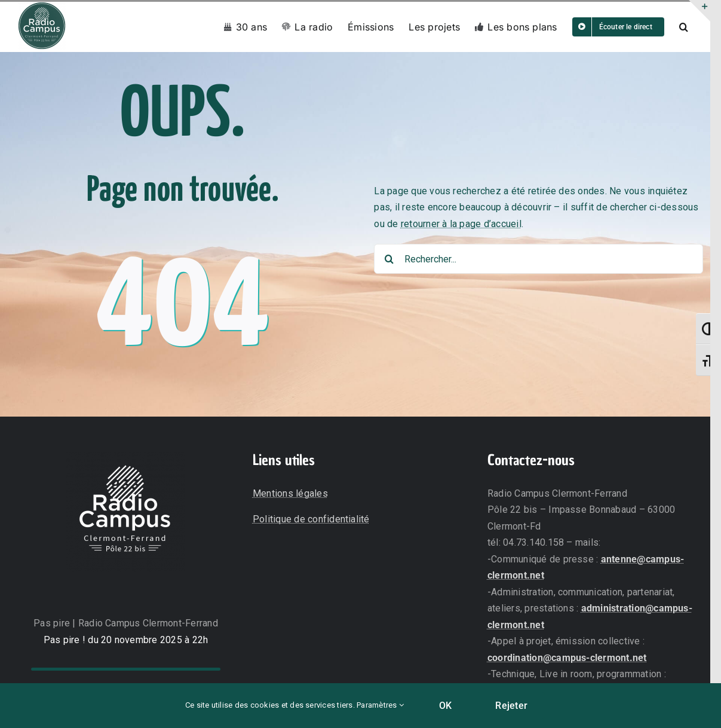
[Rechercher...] (539, 259)
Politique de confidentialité (311, 519)
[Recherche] (389, 259)
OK (445, 706)
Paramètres (380, 705)
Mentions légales (290, 493)
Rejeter (511, 706)
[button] (684, 27)
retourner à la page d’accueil (461, 224)
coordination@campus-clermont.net (567, 658)
